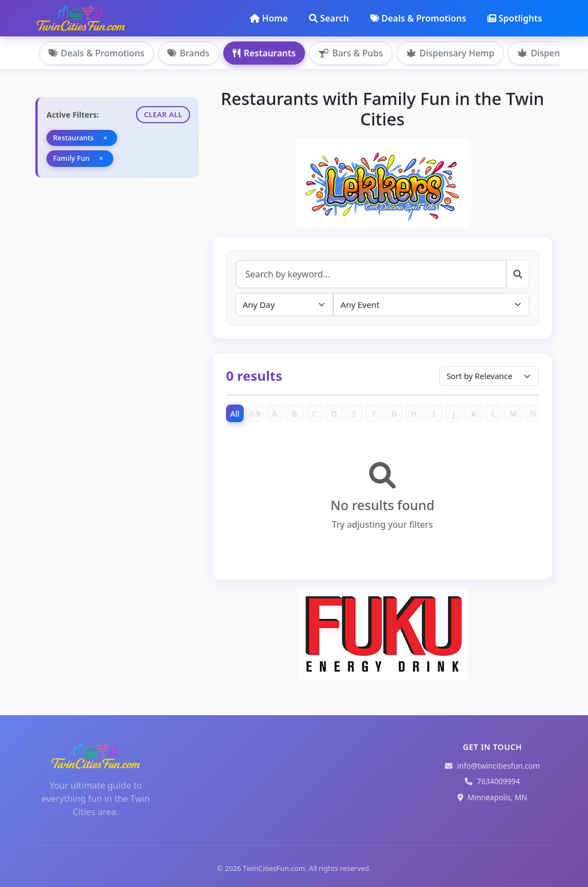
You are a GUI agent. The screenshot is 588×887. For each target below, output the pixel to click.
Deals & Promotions (418, 18)
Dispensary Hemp (450, 53)
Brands (188, 53)
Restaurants (264, 53)
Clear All (163, 114)
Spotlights (515, 18)
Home (269, 18)
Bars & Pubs (351, 53)
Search (329, 18)
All (235, 414)
